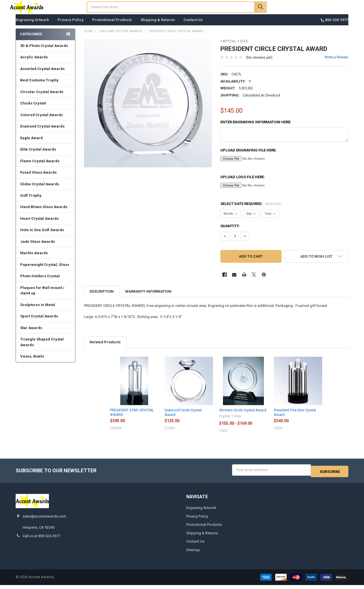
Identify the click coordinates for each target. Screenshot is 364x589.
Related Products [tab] (105, 348)
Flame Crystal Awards (40, 167)
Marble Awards (34, 259)
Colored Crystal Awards (42, 121)
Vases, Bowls (32, 362)
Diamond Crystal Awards (42, 132)
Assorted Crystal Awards (42, 74)
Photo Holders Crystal (40, 282)
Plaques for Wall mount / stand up (42, 296)
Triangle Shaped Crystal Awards (42, 348)
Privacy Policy (71, 25)
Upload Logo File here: (243, 183)
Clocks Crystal (33, 109)
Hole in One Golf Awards (42, 236)
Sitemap (193, 554)
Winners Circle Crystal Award (243, 416)
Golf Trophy (31, 201)
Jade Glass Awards (38, 247)
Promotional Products (112, 25)
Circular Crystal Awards (42, 98)
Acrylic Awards (34, 63)
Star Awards (31, 334)
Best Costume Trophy (39, 86)
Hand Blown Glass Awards (44, 213)
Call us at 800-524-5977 (41, 540)
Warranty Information (148, 297)
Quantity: (230, 232)
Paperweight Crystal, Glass (45, 270)
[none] (148, 109)
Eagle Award (31, 144)
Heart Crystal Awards (39, 224)
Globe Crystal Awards (40, 190)
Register (317, 12)
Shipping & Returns (158, 25)
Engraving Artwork (32, 25)
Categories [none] (31, 40)
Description (102, 297)
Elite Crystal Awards (38, 155)
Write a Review (336, 63)
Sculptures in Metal (38, 310)
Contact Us (193, 25)
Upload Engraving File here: (249, 156)
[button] (316, 262)
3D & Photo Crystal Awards (44, 51)
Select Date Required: (251, 209)
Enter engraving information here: (256, 128)
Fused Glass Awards (38, 178)
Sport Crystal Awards (39, 322)
